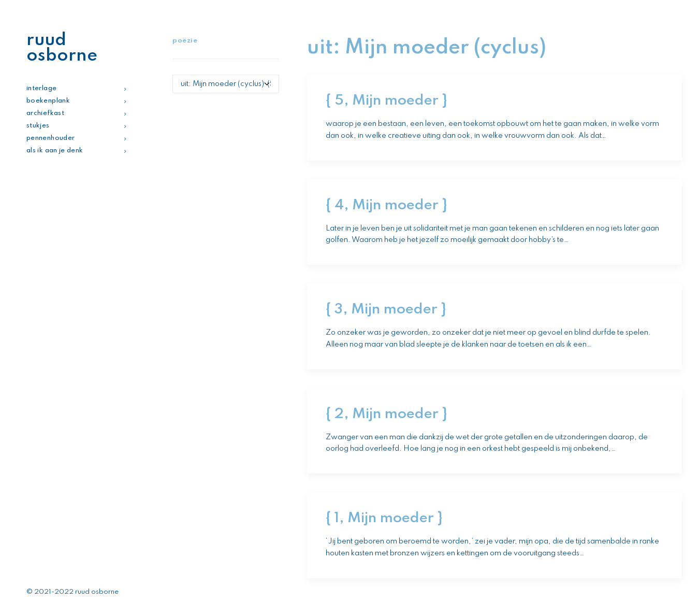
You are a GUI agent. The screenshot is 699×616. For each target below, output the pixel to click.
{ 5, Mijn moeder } (386, 101)
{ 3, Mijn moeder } (386, 310)
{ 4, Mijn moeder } (386, 205)
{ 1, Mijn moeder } (384, 518)
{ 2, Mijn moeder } (386, 414)
